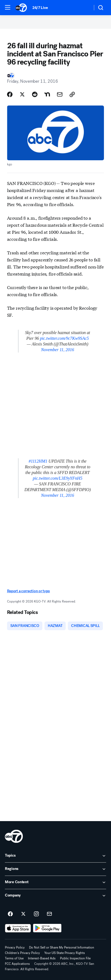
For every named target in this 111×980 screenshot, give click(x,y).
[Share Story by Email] (60, 94)
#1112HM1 (38, 461)
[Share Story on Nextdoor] (47, 94)
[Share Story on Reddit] (35, 94)
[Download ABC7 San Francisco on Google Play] (47, 928)
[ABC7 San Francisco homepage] (21, 8)
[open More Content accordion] (55, 882)
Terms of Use (14, 958)
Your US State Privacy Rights (65, 953)
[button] (8, 7)
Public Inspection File (75, 958)
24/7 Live (40, 8)
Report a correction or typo (28, 591)
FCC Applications (17, 964)
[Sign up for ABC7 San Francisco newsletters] (49, 914)
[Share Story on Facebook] (10, 94)
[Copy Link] (72, 94)
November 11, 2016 (58, 350)
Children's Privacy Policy (22, 953)
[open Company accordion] (55, 896)
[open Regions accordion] (55, 869)
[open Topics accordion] (55, 856)
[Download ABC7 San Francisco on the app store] (18, 928)
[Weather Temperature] (84, 8)
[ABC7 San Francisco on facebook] (10, 914)
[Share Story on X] (22, 94)
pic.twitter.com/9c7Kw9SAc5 (64, 338)
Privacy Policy (15, 947)
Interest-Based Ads (42, 958)
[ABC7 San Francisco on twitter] (23, 914)
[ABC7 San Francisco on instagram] (36, 914)
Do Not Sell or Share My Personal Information (62, 947)
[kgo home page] (14, 836)
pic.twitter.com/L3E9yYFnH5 (58, 478)
